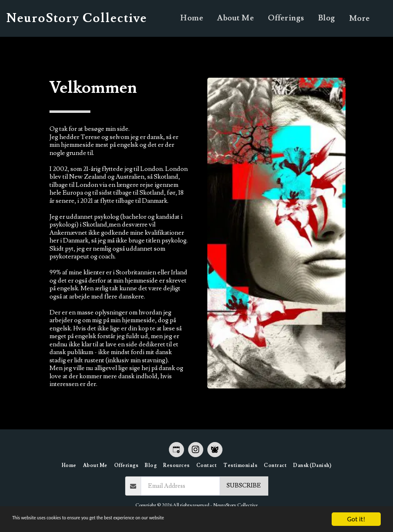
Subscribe (244, 486)
